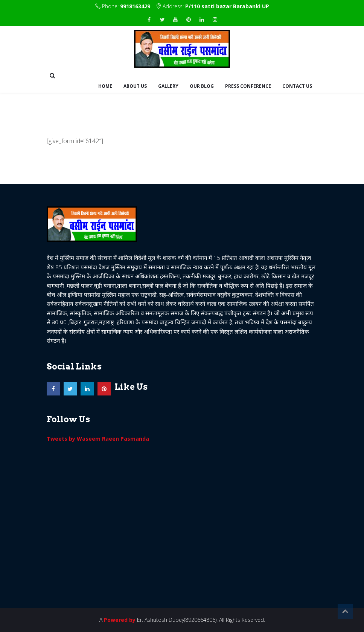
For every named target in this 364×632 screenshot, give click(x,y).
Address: (212, 6)
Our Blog (202, 86)
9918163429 (135, 6)
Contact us (297, 86)
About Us (135, 86)
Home (105, 86)
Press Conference (248, 86)
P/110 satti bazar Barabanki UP (227, 6)
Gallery (168, 86)
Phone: (123, 6)
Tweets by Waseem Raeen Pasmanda (98, 439)
